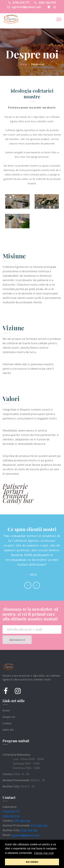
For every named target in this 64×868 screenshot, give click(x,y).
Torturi (13, 491)
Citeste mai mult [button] (44, 853)
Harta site (8, 730)
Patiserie (15, 486)
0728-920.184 (29, 830)
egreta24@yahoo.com (24, 7)
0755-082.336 (22, 821)
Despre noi (38, 64)
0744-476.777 (19, 3)
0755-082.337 (39, 826)
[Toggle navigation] (59, 19)
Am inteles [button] (32, 862)
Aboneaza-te (17, 640)
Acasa (23, 64)
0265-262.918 (45, 3)
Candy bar (18, 500)
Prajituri (15, 495)
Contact (7, 723)
